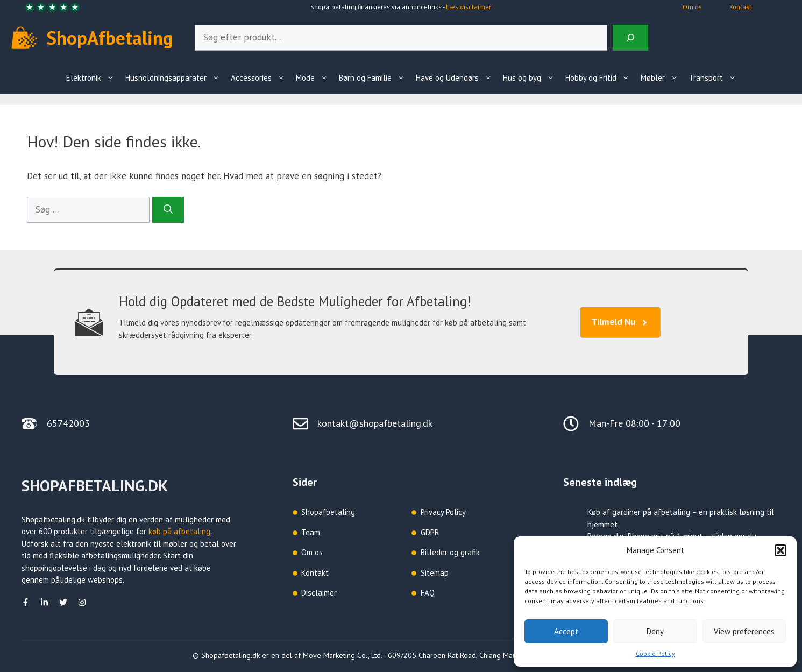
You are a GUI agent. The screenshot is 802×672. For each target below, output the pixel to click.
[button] (780, 550)
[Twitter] (63, 602)
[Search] (630, 38)
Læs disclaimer (469, 7)
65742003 (68, 423)
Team (311, 532)
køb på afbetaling (179, 531)
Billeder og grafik (450, 552)
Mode (315, 78)
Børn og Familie (375, 78)
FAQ (428, 593)
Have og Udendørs (457, 78)
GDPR (430, 532)
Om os (692, 7)
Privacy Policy (443, 512)
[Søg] (168, 210)
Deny (655, 631)
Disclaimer (319, 593)
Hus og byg (531, 78)
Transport (715, 78)
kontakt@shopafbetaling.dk (375, 423)
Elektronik (93, 78)
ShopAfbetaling (110, 38)
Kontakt (740, 7)
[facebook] (26, 602)
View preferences (744, 631)
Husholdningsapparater (175, 78)
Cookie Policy (655, 653)
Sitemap (435, 573)
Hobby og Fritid (600, 78)
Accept (566, 631)
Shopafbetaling (328, 512)
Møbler (662, 78)
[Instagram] (82, 602)
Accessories (261, 78)
